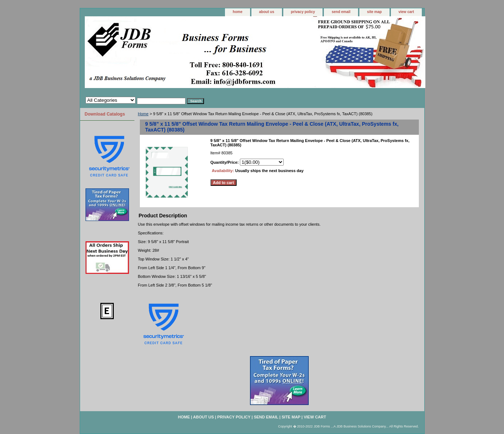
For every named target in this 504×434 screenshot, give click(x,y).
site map (374, 12)
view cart (406, 12)
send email (341, 12)
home (238, 12)
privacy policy (303, 12)
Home (143, 114)
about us (267, 12)
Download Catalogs (105, 114)
